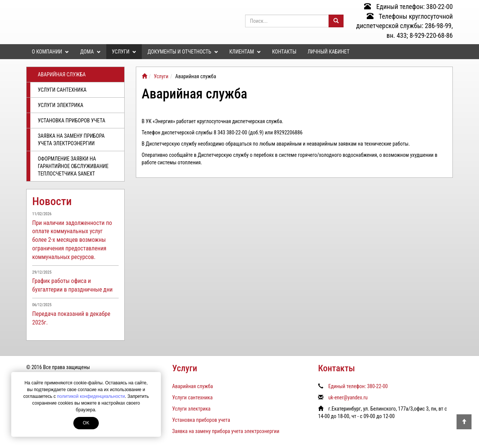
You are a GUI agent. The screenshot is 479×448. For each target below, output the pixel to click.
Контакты (284, 52)
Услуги (124, 52)
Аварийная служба (62, 74)
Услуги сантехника (62, 90)
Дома (90, 52)
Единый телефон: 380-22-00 (408, 7)
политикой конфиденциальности (91, 396)
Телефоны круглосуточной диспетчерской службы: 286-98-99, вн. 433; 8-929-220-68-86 (405, 26)
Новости (52, 201)
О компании (50, 52)
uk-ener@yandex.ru (348, 397)
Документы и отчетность (183, 52)
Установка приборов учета (71, 121)
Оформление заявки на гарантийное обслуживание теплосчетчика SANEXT (73, 166)
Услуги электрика (61, 105)
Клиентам (245, 52)
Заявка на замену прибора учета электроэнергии (71, 140)
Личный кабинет (329, 52)
